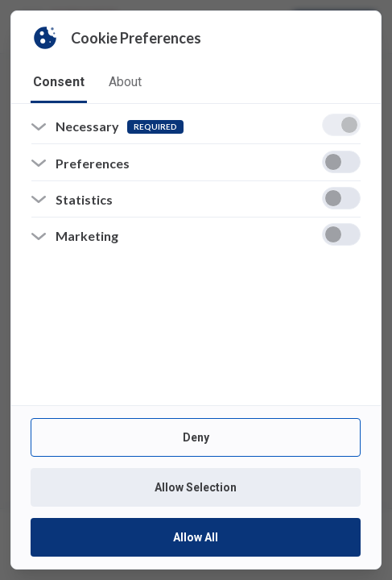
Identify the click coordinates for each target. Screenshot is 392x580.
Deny (196, 437)
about (125, 82)
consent (59, 82)
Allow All (196, 537)
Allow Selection (196, 487)
